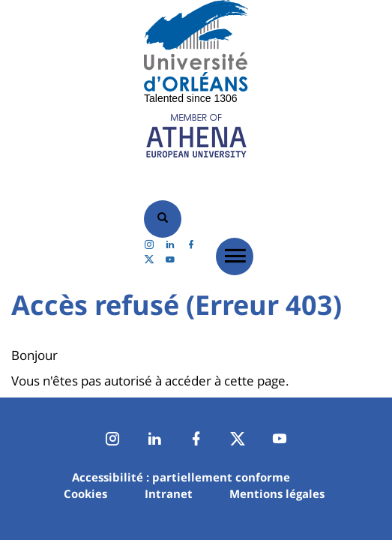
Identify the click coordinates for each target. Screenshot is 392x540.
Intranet (169, 493)
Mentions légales (277, 493)
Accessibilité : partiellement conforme (181, 477)
